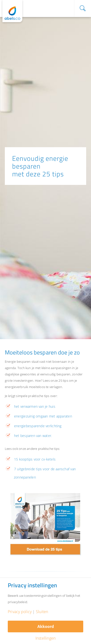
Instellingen (46, 638)
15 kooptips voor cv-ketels (35, 459)
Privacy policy (20, 612)
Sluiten (42, 612)
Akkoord (46, 626)
